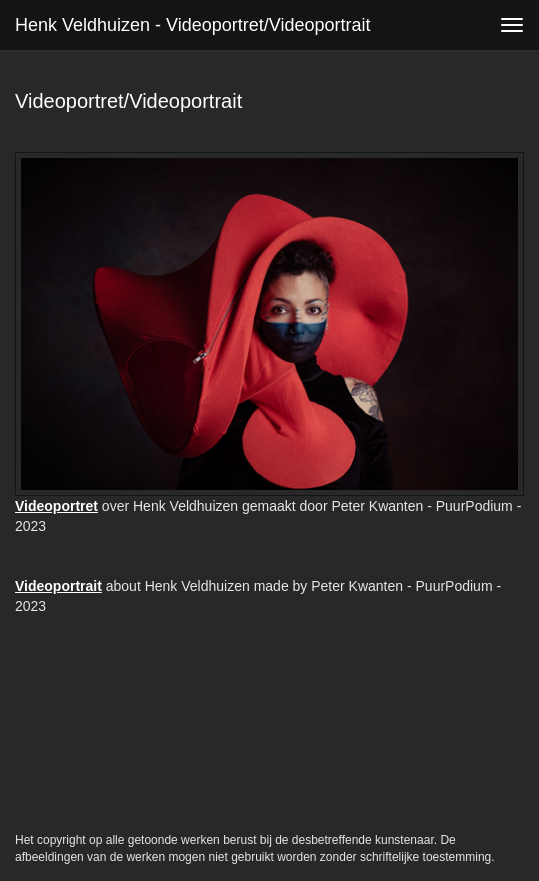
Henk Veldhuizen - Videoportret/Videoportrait (193, 25)
